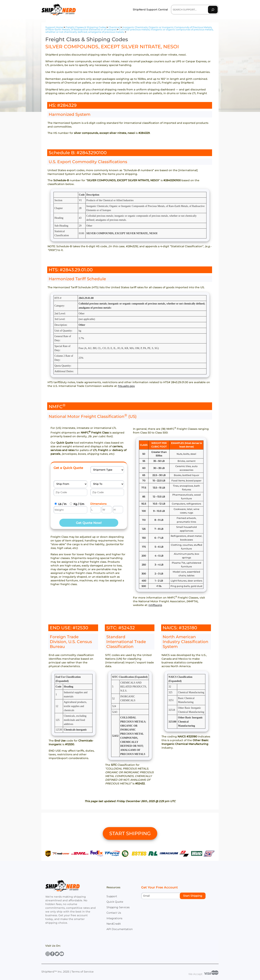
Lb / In (62, 504)
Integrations (114, 918)
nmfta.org (155, 605)
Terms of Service (83, 972)
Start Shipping (193, 896)
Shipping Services (118, 907)
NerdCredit (114, 924)
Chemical (114, 27)
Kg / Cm (79, 504)
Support (112, 896)
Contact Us (114, 913)
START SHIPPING (130, 833)
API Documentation (120, 929)
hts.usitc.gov (126, 386)
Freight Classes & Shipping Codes (86, 27)
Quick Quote (115, 902)
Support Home (54, 27)
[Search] (213, 10)
